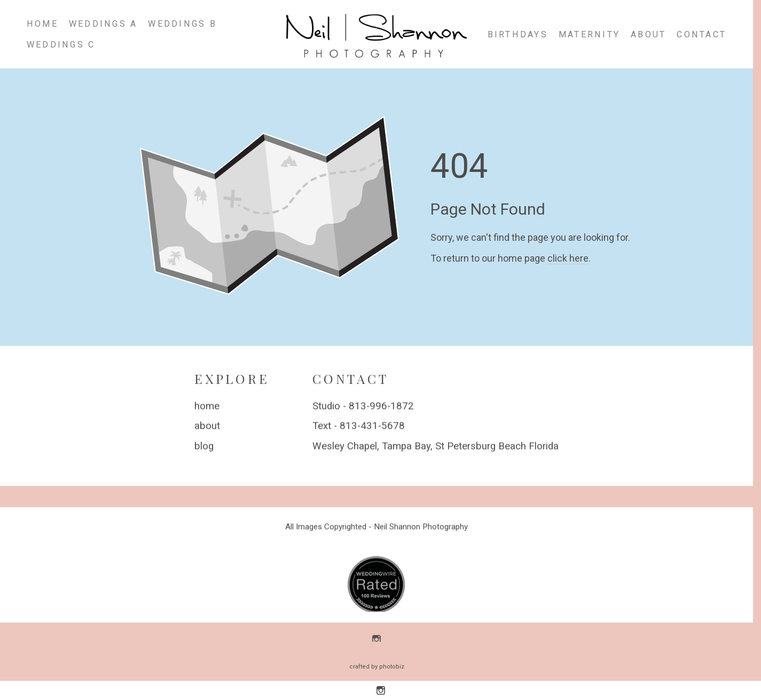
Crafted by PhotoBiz (377, 667)
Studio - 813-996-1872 (363, 406)
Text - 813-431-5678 (359, 427)
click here (568, 258)
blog (204, 446)
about (207, 427)
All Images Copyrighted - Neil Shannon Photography (376, 528)
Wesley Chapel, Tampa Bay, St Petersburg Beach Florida (436, 446)
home (207, 406)
